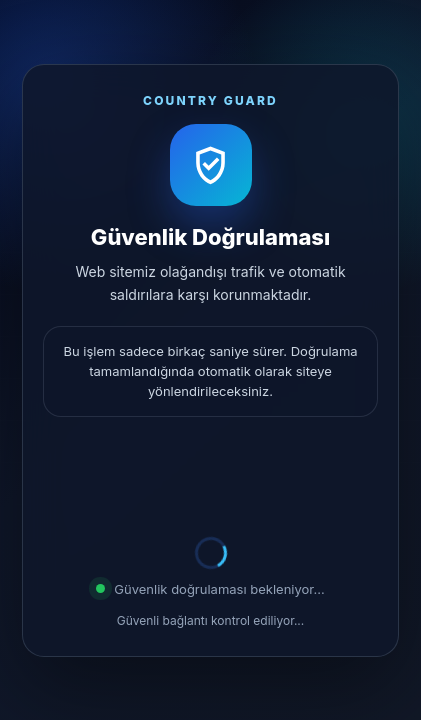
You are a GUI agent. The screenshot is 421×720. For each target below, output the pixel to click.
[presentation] (211, 480)
